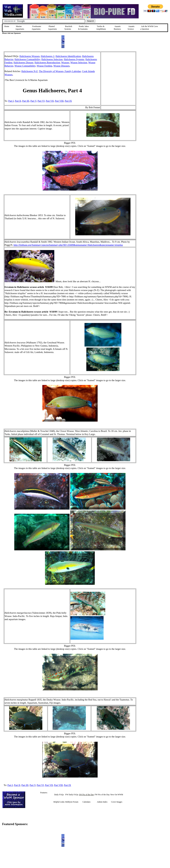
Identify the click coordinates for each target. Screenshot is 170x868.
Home (7, 26)
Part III (26, 101)
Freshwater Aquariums (36, 28)
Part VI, (41, 101)
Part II (18, 101)
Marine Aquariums (20, 28)
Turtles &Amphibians (101, 28)
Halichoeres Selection (52, 59)
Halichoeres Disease (23, 62)
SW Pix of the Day (86, 795)
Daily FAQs (59, 795)
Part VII (50, 101)
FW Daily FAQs (72, 795)
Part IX (68, 101)
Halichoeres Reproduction (47, 62)
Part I (11, 101)
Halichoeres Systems (74, 59)
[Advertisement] (153, 75)
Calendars (86, 802)
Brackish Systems (68, 28)
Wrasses (65, 62)
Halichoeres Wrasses (30, 56)
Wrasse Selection (79, 62)
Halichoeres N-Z (30, 71)
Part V (33, 101)
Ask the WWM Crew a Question (149, 28)
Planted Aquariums (52, 28)
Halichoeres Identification (68, 56)
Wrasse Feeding (44, 66)
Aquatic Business (117, 28)
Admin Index (102, 802)
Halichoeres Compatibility (27, 59)
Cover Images (117, 802)
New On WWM (117, 795)
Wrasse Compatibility (25, 66)
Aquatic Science (131, 28)
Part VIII (59, 101)
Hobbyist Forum (72, 802)
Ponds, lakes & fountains (84, 28)
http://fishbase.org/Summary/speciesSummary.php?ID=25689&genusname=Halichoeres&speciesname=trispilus (68, 245)
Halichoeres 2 (48, 56)
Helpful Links (59, 802)
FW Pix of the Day (102, 795)
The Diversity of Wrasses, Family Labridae (60, 71)
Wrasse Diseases (62, 66)
